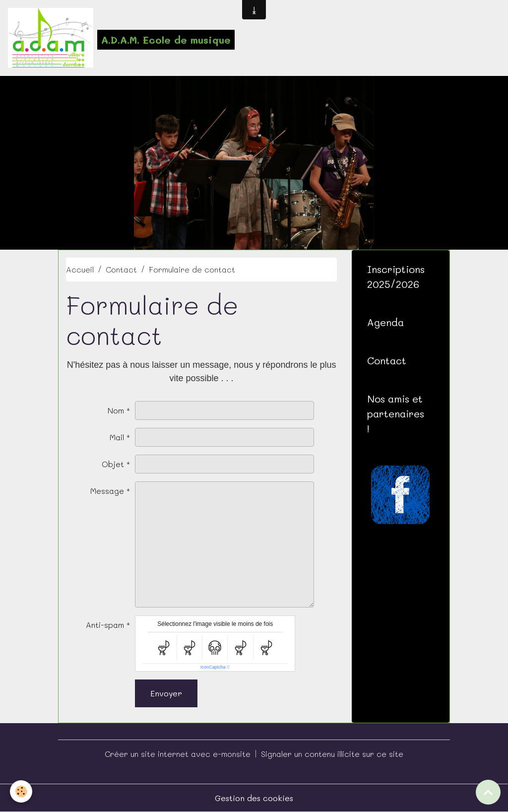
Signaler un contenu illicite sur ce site (332, 754)
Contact (121, 269)
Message (107, 491)
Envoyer (166, 693)
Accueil (80, 269)
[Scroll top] (488, 792)
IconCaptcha (213, 667)
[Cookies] (21, 791)
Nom (116, 410)
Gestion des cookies (254, 798)
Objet (113, 464)
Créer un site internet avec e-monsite (178, 754)
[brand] (121, 38)
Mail (117, 437)
